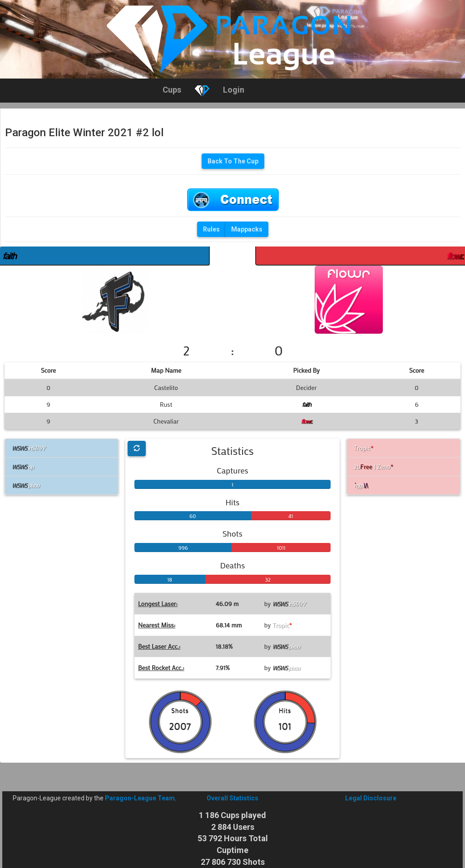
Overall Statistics (232, 798)
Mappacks (247, 229)
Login (234, 90)
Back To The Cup (233, 161)
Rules (211, 229)
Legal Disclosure (371, 798)
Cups (172, 90)
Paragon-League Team (140, 798)
